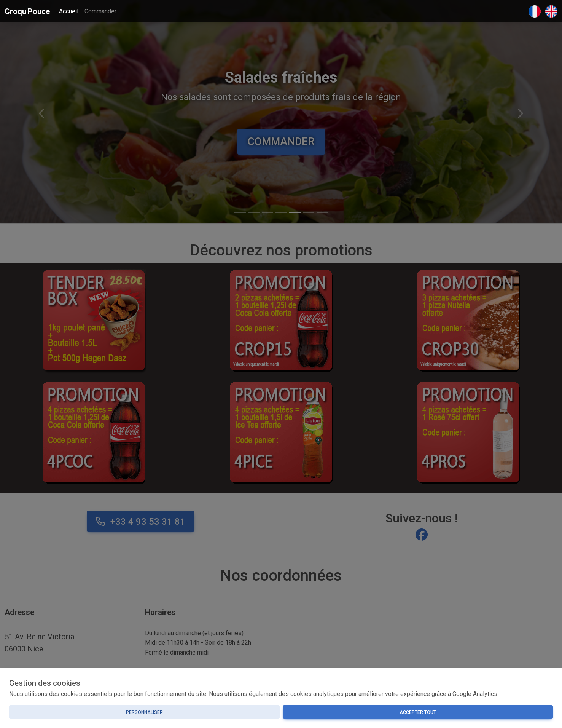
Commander (100, 11)
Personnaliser (144, 712)
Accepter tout (418, 712)
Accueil (69, 11)
